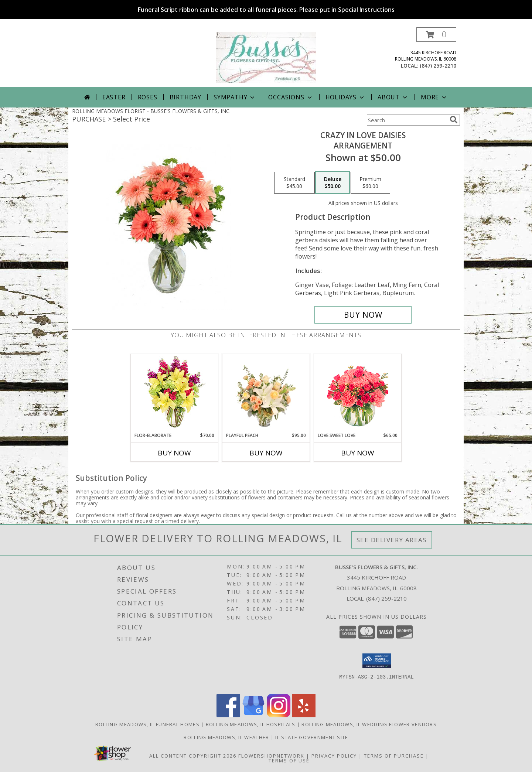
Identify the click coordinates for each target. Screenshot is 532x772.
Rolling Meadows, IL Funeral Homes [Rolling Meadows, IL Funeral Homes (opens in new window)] (147, 724)
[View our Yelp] (304, 715)
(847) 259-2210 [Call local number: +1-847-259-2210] (438, 66)
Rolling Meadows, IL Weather (226, 737)
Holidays (345, 97)
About (393, 97)
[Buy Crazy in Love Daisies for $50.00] (363, 315)
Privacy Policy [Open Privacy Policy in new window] (334, 756)
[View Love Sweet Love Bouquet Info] (358, 393)
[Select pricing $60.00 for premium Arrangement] (370, 183)
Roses (148, 97)
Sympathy (235, 97)
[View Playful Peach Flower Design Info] (266, 393)
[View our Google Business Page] (253, 715)
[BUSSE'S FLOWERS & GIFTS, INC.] (266, 57)
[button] (436, 35)
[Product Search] (407, 120)
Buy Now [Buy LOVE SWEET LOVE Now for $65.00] (358, 453)
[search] (454, 120)
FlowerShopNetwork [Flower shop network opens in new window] (271, 756)
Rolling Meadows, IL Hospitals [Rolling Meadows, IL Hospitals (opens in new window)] (251, 724)
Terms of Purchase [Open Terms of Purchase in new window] (394, 756)
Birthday (185, 97)
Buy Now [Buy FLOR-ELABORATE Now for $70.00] (174, 453)
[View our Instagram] (279, 715)
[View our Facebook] (228, 715)
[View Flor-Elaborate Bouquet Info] (175, 393)
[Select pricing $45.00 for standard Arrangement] (294, 183)
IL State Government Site (312, 737)
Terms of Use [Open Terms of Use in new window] (289, 761)
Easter (114, 97)
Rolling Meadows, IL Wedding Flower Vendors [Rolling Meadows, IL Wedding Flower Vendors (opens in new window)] (369, 724)
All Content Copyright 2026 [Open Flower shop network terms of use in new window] (193, 756)
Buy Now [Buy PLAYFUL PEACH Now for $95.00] (266, 453)
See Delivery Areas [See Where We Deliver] (392, 540)
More (434, 97)
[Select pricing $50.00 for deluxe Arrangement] (333, 183)
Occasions (291, 97)
